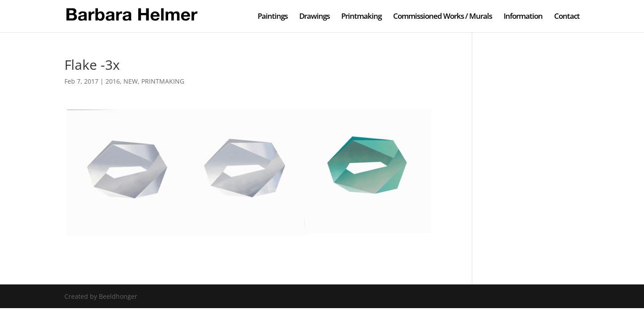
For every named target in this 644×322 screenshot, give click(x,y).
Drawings (314, 17)
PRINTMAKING (163, 81)
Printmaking (361, 17)
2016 (113, 81)
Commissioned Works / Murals (443, 17)
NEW (131, 81)
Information (523, 17)
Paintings (273, 17)
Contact (567, 17)
